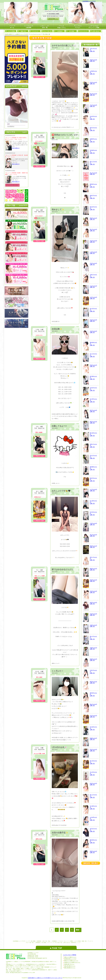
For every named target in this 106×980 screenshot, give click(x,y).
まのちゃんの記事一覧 (93, 580)
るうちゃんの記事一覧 (93, 535)
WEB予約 (74, 943)
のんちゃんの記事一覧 (93, 750)
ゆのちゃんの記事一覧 (93, 682)
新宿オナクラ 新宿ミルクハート (71, 961)
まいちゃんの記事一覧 (93, 173)
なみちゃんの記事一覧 (93, 626)
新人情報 (33, 941)
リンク (79, 943)
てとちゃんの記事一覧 (93, 106)
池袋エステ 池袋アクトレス (70, 957)
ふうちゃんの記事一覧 (93, 490)
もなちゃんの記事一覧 (93, 241)
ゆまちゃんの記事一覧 (93, 852)
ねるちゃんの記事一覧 (93, 660)
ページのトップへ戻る (57, 947)
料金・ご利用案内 (52, 941)
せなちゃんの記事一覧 (93, 366)
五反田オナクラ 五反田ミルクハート (72, 962)
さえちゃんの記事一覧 (93, 716)
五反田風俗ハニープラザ (89, 1)
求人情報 (72, 31)
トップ (28, 941)
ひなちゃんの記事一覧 (93, 83)
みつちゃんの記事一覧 (93, 94)
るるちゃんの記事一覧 (93, 60)
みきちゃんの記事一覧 (93, 603)
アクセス (60, 941)
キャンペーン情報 (68, 941)
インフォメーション (36, 34)
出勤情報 (39, 941)
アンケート (35, 31)
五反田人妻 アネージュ (69, 964)
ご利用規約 (60, 31)
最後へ (78, 930)
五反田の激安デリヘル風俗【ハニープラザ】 (16, 34)
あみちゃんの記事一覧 (93, 569)
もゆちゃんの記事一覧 (93, 648)
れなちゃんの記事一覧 (93, 784)
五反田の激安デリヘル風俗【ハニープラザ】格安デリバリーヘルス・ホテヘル (45, 978)
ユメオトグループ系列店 (70, 955)
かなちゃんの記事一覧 (93, 592)
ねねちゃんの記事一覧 (93, 739)
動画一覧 (23, 31)
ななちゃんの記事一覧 (93, 320)
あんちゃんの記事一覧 (93, 705)
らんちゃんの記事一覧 (93, 286)
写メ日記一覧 (46, 34)
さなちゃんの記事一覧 (93, 264)
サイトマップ (84, 31)
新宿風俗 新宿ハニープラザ (70, 959)
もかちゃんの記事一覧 (93, 614)
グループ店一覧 (47, 31)
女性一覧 (45, 941)
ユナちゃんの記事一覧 (93, 298)
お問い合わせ (96, 31)
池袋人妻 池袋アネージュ (70, 966)
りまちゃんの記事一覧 (93, 524)
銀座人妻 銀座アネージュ (70, 968)
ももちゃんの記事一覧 (93, 332)
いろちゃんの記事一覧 (93, 253)
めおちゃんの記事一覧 (93, 219)
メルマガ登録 (11, 31)
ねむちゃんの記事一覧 (93, 422)
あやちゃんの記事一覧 (93, 547)
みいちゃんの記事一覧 (93, 230)
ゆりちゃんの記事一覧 (93, 411)
